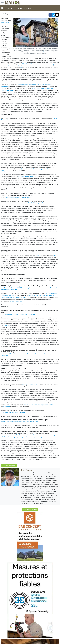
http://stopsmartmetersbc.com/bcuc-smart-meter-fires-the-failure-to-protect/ (22, 203)
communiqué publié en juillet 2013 (28, 177)
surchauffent (7, 407)
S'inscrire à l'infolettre (30, 509)
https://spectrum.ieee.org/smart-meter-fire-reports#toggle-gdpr (18, 314)
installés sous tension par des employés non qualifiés (39, 405)
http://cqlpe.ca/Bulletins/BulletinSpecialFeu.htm (18, 197)
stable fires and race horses (30, 384)
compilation (7, 326)
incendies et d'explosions (16, 301)
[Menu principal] (2, 2)
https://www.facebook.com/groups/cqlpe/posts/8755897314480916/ (20, 422)
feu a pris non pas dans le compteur (43, 52)
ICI (21, 68)
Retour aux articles (9, 465)
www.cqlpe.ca (5, 23)
